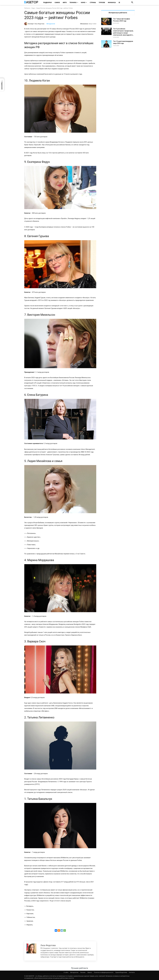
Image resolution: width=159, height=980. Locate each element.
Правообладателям (121, 972)
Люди (33, 8)
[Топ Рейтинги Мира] (31, 3)
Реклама (83, 972)
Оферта (90, 972)
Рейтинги (27, 8)
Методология (51, 24)
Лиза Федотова (39, 24)
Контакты (132, 972)
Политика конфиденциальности (104, 972)
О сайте (66, 972)
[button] (132, 2)
